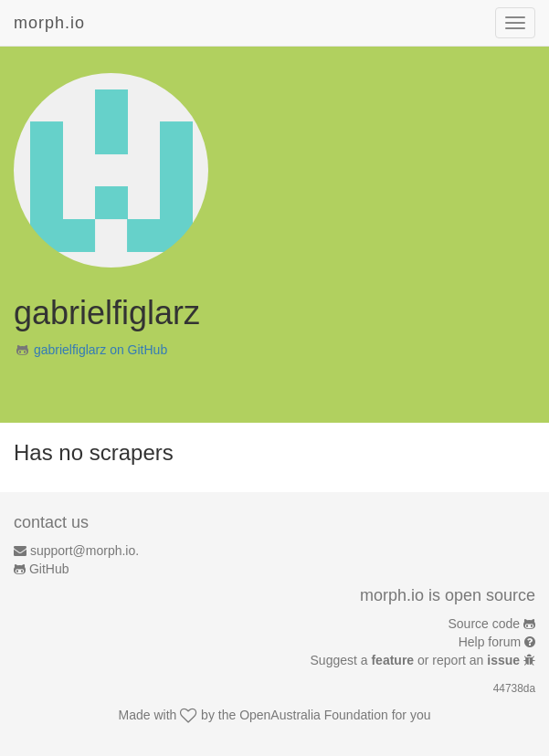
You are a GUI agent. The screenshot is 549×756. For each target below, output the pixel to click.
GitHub (49, 569)
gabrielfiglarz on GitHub (100, 350)
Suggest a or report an (417, 660)
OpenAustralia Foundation (314, 715)
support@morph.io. (84, 551)
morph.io (49, 23)
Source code (485, 624)
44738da (514, 688)
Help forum (490, 642)
